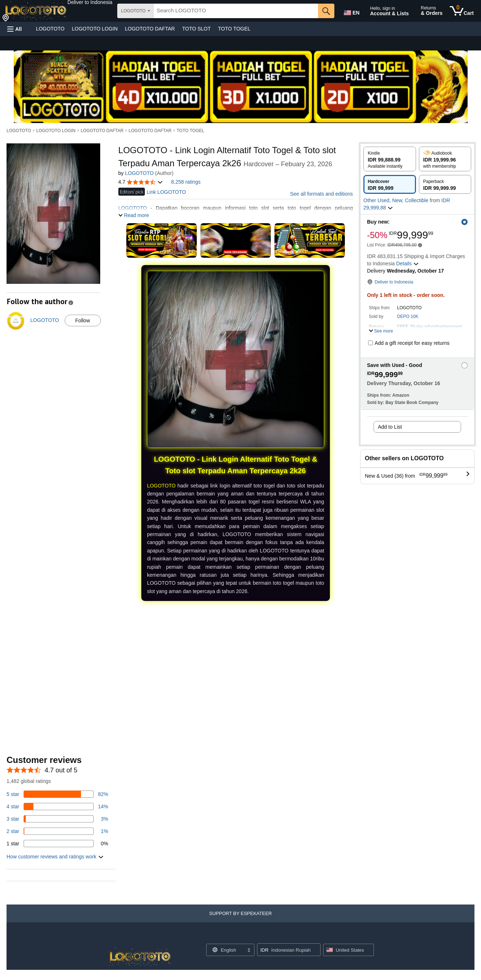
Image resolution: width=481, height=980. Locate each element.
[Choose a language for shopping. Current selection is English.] (226, 950)
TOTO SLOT (197, 29)
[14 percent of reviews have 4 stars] (57, 807)
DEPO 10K (408, 317)
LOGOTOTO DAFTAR (150, 29)
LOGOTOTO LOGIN (95, 29)
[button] (90, 2)
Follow (82, 320)
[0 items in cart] (462, 11)
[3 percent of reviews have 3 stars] (57, 819)
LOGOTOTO (50, 29)
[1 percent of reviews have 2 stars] (57, 831)
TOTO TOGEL (234, 29)
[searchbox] (236, 11)
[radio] (390, 159)
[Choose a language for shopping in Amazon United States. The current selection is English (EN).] (351, 11)
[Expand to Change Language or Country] (249, 951)
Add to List (390, 427)
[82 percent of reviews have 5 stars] (57, 794)
